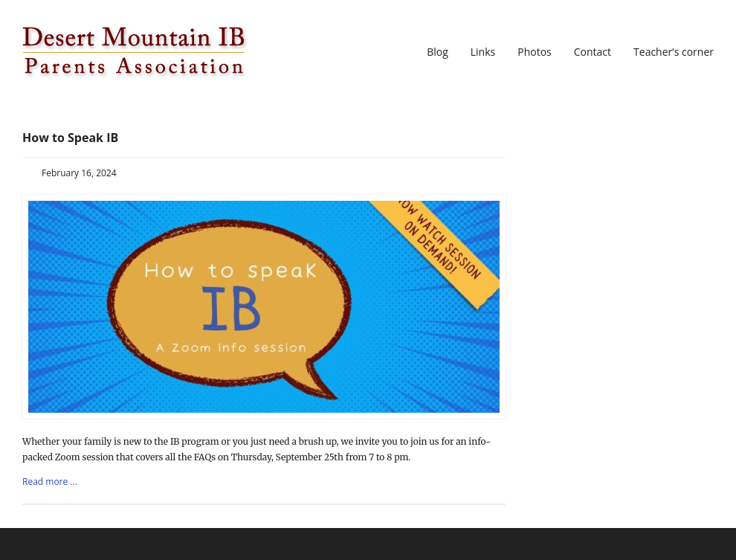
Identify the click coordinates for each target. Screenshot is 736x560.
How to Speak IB (70, 138)
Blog (438, 52)
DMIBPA (135, 52)
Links (483, 52)
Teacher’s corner (674, 52)
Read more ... (50, 482)
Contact (593, 52)
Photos (535, 52)
